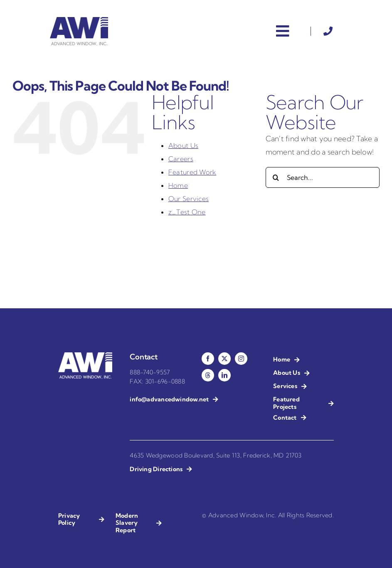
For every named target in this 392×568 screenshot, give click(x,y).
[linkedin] (224, 375)
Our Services (189, 199)
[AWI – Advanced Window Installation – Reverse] (85, 356)
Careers (181, 159)
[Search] (276, 177)
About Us (183, 145)
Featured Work (192, 172)
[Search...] (323, 177)
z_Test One (187, 212)
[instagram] (241, 359)
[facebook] (208, 359)
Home (178, 185)
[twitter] (224, 359)
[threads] (208, 375)
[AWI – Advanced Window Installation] (79, 21)
